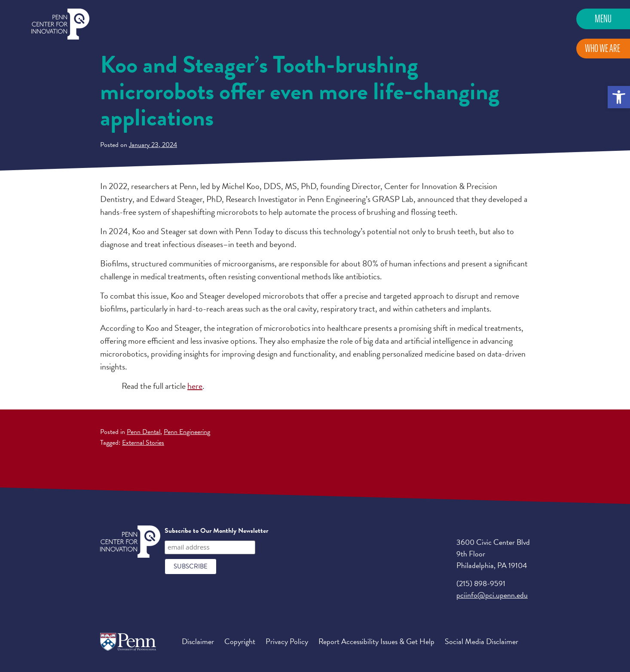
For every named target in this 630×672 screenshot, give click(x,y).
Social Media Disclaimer (482, 641)
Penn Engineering (187, 432)
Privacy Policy (287, 641)
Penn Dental (144, 432)
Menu (603, 19)
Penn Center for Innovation (60, 24)
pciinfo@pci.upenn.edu (492, 595)
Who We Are (602, 48)
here (195, 386)
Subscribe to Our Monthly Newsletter (216, 531)
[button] (619, 97)
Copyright (240, 641)
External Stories (143, 443)
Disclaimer (198, 641)
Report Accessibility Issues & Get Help (376, 641)
